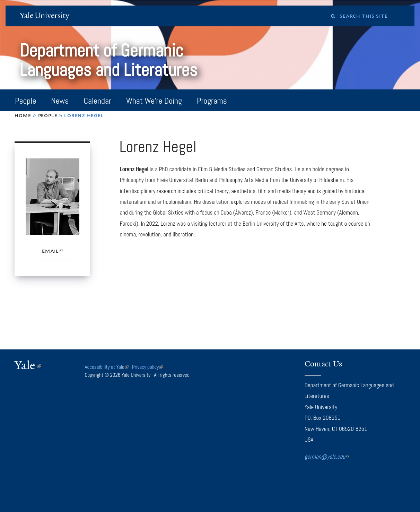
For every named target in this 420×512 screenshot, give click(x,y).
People (25, 101)
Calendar (98, 101)
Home (23, 115)
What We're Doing (154, 101)
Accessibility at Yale (106, 367)
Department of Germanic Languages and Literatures (110, 60)
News (60, 101)
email (56, 253)
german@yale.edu (327, 457)
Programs (212, 101)
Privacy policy (147, 367)
